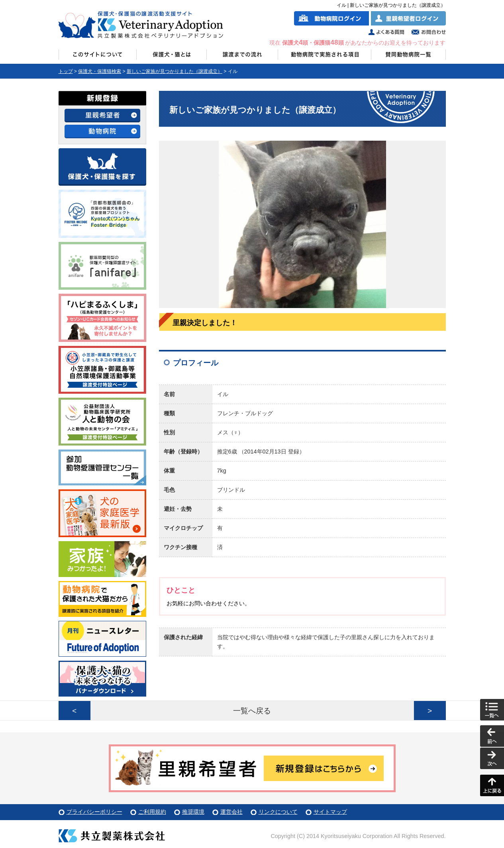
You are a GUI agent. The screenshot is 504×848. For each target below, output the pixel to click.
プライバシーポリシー (94, 812)
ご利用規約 (152, 812)
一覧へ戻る (252, 711)
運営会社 (231, 812)
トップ (66, 71)
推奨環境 (193, 812)
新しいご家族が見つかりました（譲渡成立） (175, 71)
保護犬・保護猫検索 (100, 71)
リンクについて (278, 812)
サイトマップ (330, 812)
